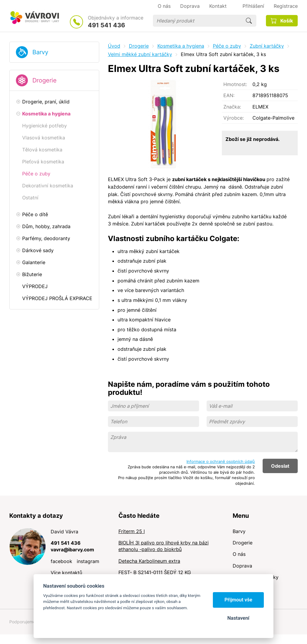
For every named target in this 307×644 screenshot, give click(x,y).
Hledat (249, 21)
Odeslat (280, 466)
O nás (239, 554)
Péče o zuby (227, 46)
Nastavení (238, 618)
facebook (61, 561)
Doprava (242, 566)
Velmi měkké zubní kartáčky (140, 54)
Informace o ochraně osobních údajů (221, 461)
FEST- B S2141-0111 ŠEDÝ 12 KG (155, 572)
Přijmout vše (238, 600)
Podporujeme (22, 622)
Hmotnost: (235, 84)
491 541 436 (106, 25)
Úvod (114, 46)
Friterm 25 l (132, 531)
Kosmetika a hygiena (181, 46)
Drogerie (45, 80)
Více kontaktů (66, 573)
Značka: (232, 107)
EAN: (229, 95)
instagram (88, 561)
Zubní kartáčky (267, 46)
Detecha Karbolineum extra (149, 561)
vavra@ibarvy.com (72, 550)
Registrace (286, 6)
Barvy (40, 52)
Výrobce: (234, 118)
